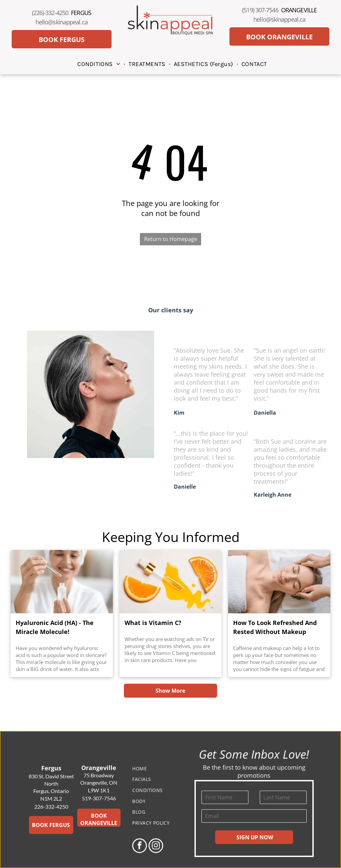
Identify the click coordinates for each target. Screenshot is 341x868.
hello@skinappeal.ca (62, 22)
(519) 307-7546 (260, 10)
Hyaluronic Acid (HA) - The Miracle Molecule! (55, 627)
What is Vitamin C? (153, 623)
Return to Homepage (171, 239)
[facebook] (140, 846)
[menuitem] (100, 64)
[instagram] (156, 846)
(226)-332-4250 (50, 13)
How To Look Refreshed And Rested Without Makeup (275, 627)
